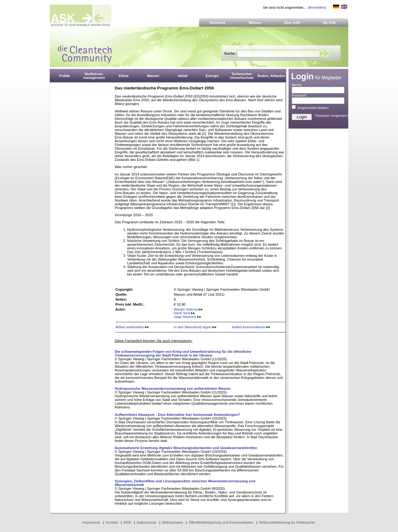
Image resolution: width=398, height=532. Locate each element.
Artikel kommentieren (251, 327)
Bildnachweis (173, 522)
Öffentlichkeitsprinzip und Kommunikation (221, 522)
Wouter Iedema (188, 309)
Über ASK (292, 23)
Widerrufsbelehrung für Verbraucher (287, 522)
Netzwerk (218, 23)
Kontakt (112, 522)
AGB (127, 522)
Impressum (91, 522)
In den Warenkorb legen (195, 327)
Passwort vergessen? (332, 116)
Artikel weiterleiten (132, 327)
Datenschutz (147, 522)
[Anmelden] (317, 7)
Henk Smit (185, 313)
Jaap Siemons (187, 317)
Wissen (255, 23)
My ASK (330, 23)
